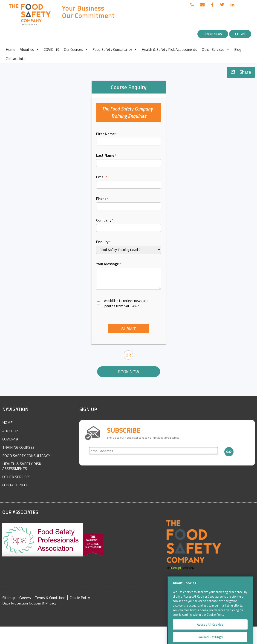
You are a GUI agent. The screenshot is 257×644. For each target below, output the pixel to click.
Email (102, 177)
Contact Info (16, 59)
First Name (106, 134)
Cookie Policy (80, 598)
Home (10, 49)
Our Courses (76, 49)
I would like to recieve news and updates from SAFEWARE (126, 303)
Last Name (106, 155)
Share (241, 72)
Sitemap (9, 598)
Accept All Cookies (210, 636)
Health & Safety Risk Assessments (169, 49)
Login (240, 34)
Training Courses (18, 447)
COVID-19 (52, 49)
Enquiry (103, 242)
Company (105, 220)
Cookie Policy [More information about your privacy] (215, 626)
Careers (25, 598)
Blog (238, 49)
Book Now (213, 34)
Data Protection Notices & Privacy (29, 603)
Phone (102, 199)
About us (29, 49)
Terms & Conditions (50, 598)
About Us (11, 431)
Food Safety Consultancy (115, 49)
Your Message (108, 264)
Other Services (216, 49)
